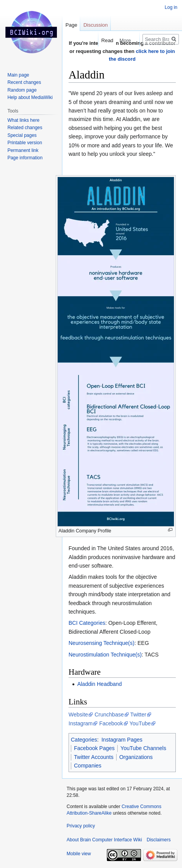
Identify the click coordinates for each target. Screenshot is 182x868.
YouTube (140, 723)
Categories (84, 740)
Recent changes (24, 82)
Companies (88, 766)
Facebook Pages (94, 748)
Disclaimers (159, 840)
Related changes (25, 128)
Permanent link (23, 150)
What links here (23, 120)
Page (71, 25)
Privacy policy (81, 826)
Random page (22, 90)
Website (78, 715)
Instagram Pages (122, 740)
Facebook (111, 723)
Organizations (136, 757)
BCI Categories (87, 623)
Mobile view (79, 854)
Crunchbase (109, 715)
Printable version (25, 143)
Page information (25, 158)
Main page (18, 75)
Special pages (22, 135)
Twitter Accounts (94, 757)
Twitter (138, 715)
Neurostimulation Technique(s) (105, 655)
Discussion (95, 25)
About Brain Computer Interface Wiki (104, 840)
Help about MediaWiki (30, 97)
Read (104, 40)
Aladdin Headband (99, 684)
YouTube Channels (143, 748)
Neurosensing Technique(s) (101, 643)
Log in (171, 7)
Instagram (81, 723)
